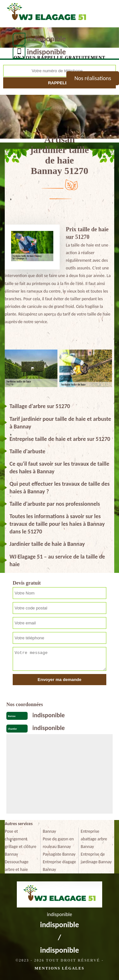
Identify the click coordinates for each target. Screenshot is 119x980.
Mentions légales (60, 968)
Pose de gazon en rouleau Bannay (58, 843)
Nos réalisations (93, 78)
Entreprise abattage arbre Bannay (94, 839)
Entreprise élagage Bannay (60, 866)
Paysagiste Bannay (59, 854)
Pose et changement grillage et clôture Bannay (20, 843)
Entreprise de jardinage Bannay (96, 858)
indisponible (46, 39)
